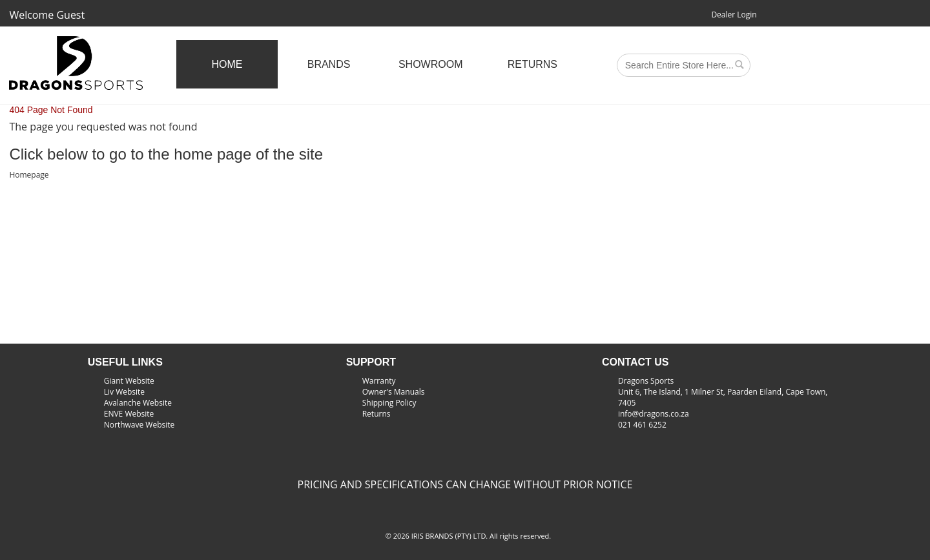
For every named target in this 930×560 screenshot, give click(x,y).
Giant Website (129, 381)
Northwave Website (139, 425)
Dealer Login (734, 15)
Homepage (29, 175)
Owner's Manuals (394, 392)
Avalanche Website (138, 403)
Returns (377, 414)
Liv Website (124, 392)
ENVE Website (129, 414)
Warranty (379, 381)
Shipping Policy (389, 403)
